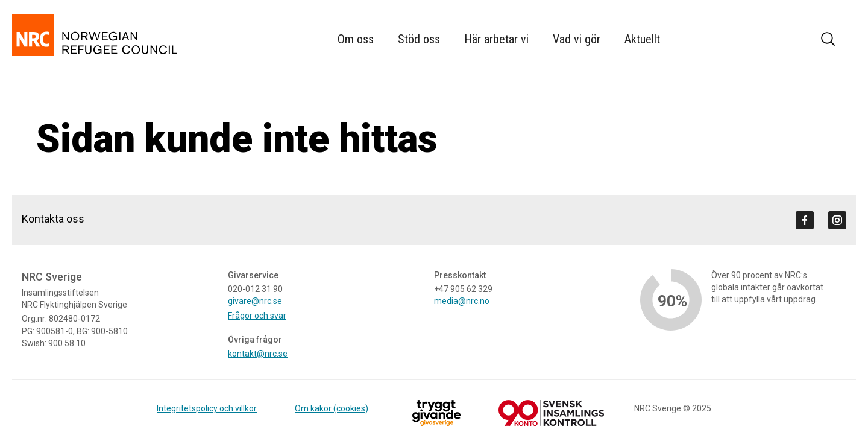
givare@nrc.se (255, 301)
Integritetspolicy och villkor (207, 408)
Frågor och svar (257, 316)
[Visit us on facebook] (805, 220)
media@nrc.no (462, 301)
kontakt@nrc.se (258, 354)
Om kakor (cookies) (332, 408)
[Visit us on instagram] (837, 220)
